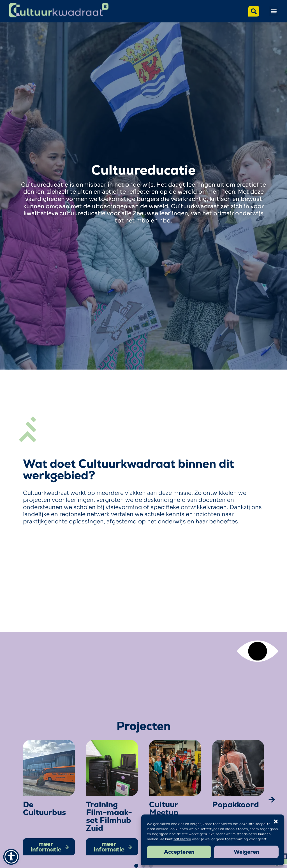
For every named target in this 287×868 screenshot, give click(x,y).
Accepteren (179, 852)
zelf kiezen (182, 839)
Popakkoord (236, 804)
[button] (274, 11)
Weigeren (247, 852)
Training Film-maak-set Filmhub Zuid (109, 816)
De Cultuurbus (44, 808)
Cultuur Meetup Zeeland (165, 812)
